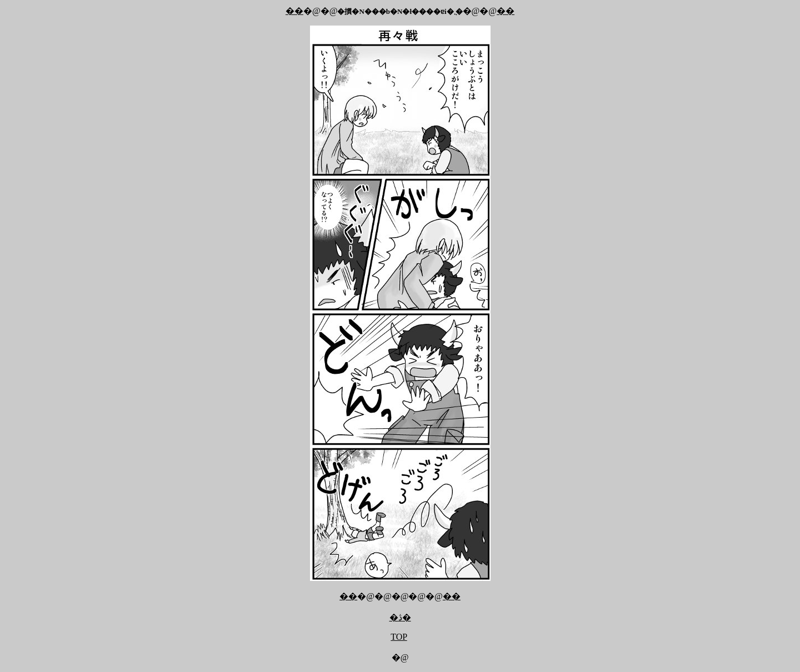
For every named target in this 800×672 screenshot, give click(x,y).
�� (294, 11)
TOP (399, 637)
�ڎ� (400, 617)
